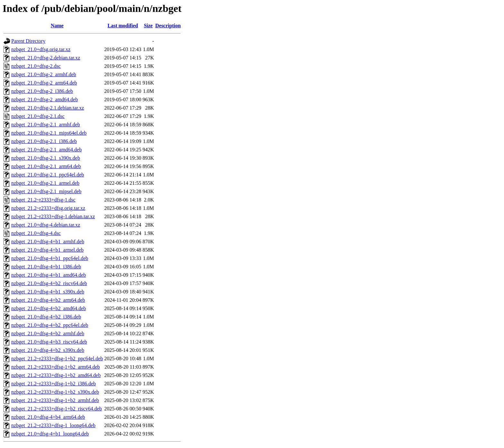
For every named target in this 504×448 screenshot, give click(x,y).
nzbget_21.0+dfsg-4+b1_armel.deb (47, 250)
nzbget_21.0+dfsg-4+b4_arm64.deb (48, 417)
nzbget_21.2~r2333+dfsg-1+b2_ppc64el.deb (57, 358)
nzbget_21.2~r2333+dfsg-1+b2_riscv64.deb (57, 409)
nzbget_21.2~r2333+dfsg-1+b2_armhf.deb (55, 400)
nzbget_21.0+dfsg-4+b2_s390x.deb (48, 350)
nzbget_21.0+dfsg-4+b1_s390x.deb (48, 292)
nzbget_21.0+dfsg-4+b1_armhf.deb (48, 242)
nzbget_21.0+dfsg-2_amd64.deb (45, 99)
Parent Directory (28, 41)
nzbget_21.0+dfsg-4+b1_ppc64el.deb (50, 258)
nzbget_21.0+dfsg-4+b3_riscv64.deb (49, 342)
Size (148, 26)
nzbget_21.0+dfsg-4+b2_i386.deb (46, 317)
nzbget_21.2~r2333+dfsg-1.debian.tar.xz (53, 216)
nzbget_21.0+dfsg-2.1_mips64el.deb (49, 133)
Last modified (123, 26)
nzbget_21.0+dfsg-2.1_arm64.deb (46, 166)
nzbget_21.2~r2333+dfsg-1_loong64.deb (53, 425)
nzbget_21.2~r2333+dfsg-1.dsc (43, 200)
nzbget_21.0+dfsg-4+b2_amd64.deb (49, 308)
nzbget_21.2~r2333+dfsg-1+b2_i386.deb (54, 384)
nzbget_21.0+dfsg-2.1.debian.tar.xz (48, 108)
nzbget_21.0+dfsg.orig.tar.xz (41, 49)
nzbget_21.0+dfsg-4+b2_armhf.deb (48, 333)
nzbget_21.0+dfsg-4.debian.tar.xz (46, 225)
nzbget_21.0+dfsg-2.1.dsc (38, 116)
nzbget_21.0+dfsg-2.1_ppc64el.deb (48, 175)
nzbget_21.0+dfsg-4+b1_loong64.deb (50, 434)
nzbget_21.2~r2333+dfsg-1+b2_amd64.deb (56, 375)
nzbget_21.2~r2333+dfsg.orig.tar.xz (48, 208)
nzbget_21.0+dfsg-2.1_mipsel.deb (46, 191)
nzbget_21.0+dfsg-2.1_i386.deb (44, 141)
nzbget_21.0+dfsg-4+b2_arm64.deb (48, 300)
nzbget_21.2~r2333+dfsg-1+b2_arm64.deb (56, 367)
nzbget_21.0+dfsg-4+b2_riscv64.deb (49, 283)
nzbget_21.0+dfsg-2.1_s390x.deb (46, 158)
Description (168, 26)
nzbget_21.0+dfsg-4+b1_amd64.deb (49, 275)
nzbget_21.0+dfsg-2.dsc (36, 66)
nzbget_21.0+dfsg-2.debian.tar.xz (46, 58)
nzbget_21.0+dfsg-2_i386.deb (42, 91)
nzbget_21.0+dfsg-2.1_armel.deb (45, 183)
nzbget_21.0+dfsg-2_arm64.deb (44, 83)
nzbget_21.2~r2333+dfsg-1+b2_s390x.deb (55, 392)
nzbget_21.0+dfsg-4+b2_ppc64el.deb (50, 325)
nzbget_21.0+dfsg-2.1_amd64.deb (46, 150)
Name (57, 26)
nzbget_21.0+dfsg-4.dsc (36, 233)
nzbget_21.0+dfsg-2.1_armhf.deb (46, 125)
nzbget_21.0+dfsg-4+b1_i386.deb (46, 267)
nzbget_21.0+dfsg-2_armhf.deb (44, 74)
